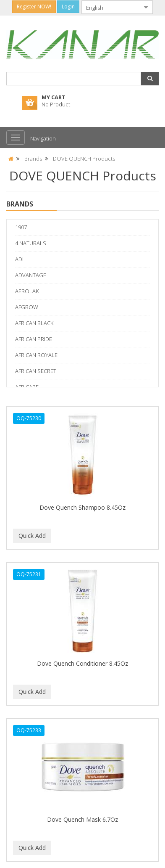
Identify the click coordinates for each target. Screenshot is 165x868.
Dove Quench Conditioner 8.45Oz (82, 663)
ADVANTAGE (31, 275)
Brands (33, 159)
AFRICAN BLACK (34, 323)
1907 (21, 227)
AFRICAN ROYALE (36, 355)
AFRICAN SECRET (36, 371)
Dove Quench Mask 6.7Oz (82, 819)
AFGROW (27, 307)
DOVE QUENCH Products (84, 159)
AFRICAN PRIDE (34, 339)
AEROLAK (27, 291)
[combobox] (110, 7)
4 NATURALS (31, 243)
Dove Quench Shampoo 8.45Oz (82, 507)
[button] (150, 79)
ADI (19, 259)
